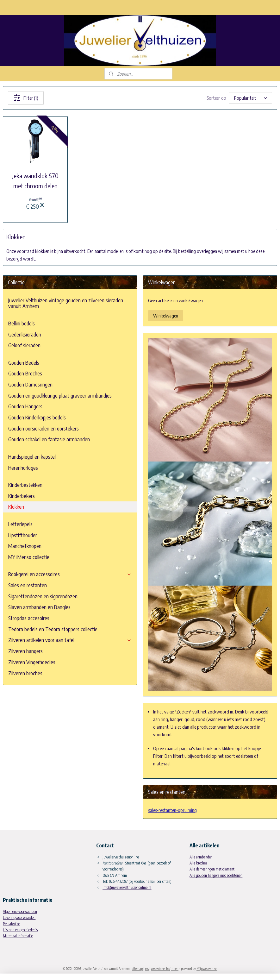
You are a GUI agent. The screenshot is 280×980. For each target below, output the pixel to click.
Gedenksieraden (25, 334)
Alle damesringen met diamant (212, 869)
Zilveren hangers (25, 651)
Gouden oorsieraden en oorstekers (44, 428)
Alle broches (199, 863)
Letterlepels (20, 524)
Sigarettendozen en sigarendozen (43, 596)
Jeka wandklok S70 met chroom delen (35, 181)
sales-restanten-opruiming (172, 810)
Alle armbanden (201, 857)
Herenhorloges (23, 468)
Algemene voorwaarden (20, 911)
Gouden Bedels (24, 363)
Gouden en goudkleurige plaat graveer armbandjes (60, 396)
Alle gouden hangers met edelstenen (216, 875)
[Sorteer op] (250, 98)
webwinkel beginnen (165, 968)
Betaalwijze (11, 924)
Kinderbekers (22, 496)
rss (147, 968)
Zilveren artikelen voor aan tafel (70, 640)
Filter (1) (26, 98)
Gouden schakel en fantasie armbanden (49, 439)
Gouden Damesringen (30, 384)
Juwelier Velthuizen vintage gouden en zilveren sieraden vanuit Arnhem (66, 303)
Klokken (16, 507)
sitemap (137, 968)
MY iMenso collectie (29, 557)
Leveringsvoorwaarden (19, 917)
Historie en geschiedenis (20, 930)
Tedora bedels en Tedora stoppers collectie (53, 629)
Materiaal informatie (18, 936)
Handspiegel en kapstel (32, 457)
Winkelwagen (166, 316)
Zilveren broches (25, 673)
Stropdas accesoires (29, 618)
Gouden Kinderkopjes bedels (37, 417)
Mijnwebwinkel (207, 968)
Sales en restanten (28, 585)
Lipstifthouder (23, 535)
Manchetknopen (25, 546)
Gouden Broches (25, 373)
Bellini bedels (22, 323)
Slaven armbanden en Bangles (39, 607)
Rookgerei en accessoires (70, 574)
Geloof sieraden (24, 345)
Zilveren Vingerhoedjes (32, 662)
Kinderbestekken (25, 485)
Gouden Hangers (25, 406)
